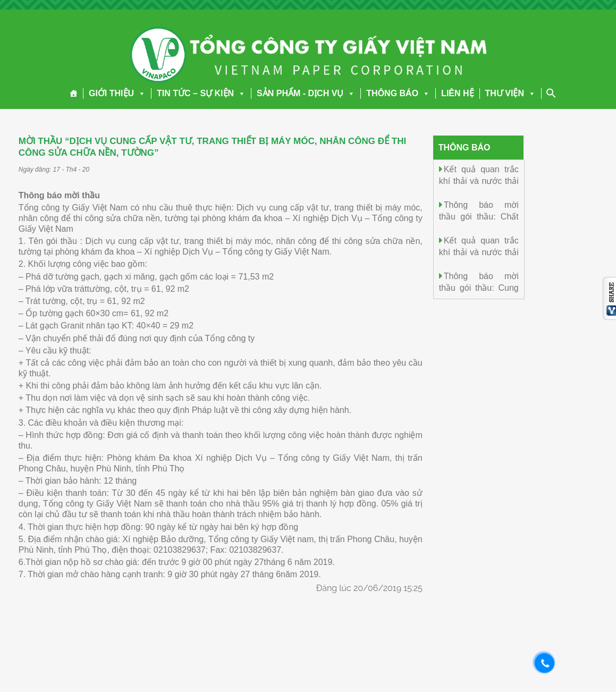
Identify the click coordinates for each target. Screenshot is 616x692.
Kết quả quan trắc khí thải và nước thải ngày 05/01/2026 (479, 252)
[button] (140, 93)
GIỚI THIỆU (117, 93)
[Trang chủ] (74, 94)
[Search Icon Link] (551, 93)
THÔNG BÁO (398, 93)
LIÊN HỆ (457, 93)
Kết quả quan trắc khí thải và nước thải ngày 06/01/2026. (479, 180)
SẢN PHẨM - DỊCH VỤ (306, 93)
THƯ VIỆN (510, 93)
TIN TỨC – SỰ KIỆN (201, 93)
